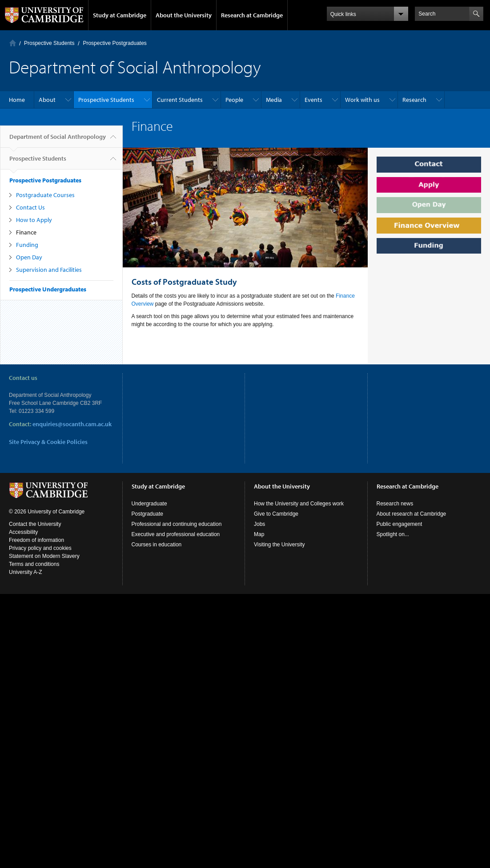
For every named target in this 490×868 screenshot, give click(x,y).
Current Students (180, 100)
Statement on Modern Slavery (44, 556)
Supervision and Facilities (49, 270)
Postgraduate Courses (45, 195)
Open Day (29, 257)
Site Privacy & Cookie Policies (48, 442)
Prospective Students (49, 43)
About (47, 100)
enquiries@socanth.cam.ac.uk (72, 424)
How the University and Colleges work (299, 504)
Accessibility (23, 532)
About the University (184, 15)
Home (13, 43)
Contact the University (35, 524)
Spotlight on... (393, 534)
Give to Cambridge (276, 514)
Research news (395, 504)
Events (313, 100)
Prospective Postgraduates (114, 43)
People (234, 100)
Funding (27, 245)
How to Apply (34, 220)
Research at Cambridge (252, 15)
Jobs (259, 524)
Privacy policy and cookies (40, 548)
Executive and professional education (176, 534)
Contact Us (30, 207)
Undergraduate (149, 504)
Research (414, 100)
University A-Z (26, 572)
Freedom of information (36, 540)
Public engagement (400, 524)
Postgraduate (147, 514)
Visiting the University (279, 545)
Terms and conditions (34, 564)
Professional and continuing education (177, 524)
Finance (26, 232)
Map (259, 534)
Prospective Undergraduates (48, 289)
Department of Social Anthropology (58, 140)
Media (274, 100)
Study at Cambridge (120, 15)
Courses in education (157, 545)
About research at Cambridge (412, 514)
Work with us (362, 100)
